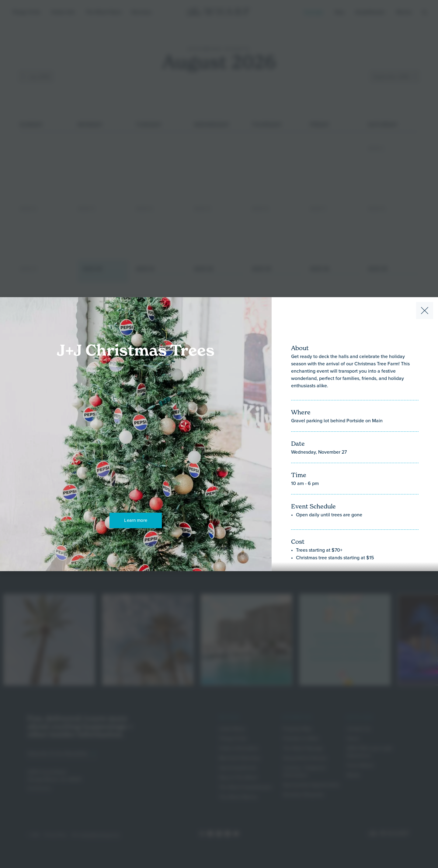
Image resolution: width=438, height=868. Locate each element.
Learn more (136, 520)
